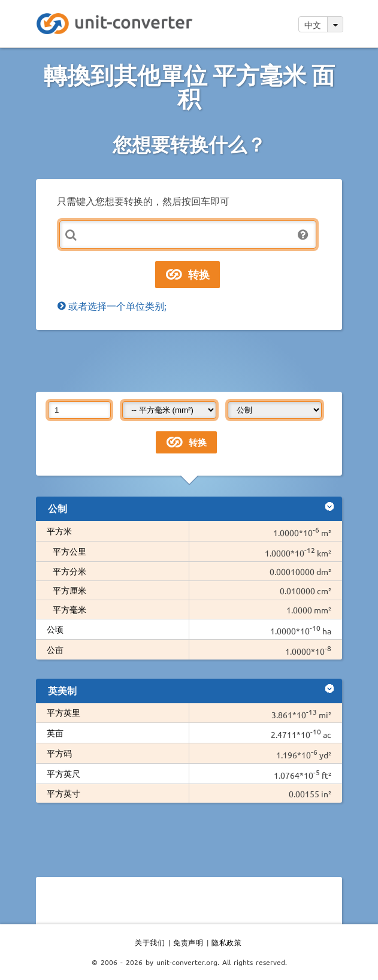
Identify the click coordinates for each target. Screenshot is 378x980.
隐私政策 (226, 942)
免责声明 (188, 942)
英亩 (55, 733)
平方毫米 (69, 609)
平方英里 (63, 712)
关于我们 (150, 942)
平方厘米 (69, 590)
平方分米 (69, 571)
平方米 (59, 531)
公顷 (55, 629)
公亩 (55, 649)
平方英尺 (63, 773)
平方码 (59, 753)
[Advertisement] (189, 360)
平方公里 (69, 551)
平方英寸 (63, 793)
